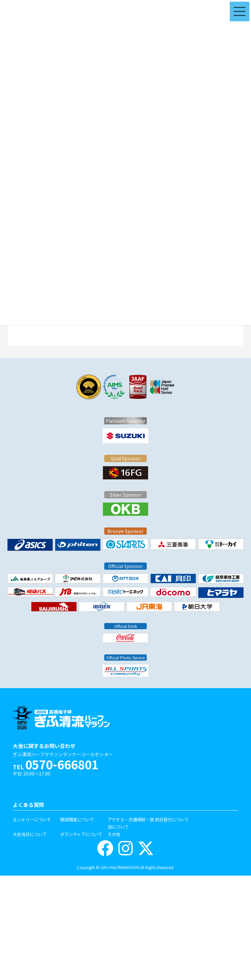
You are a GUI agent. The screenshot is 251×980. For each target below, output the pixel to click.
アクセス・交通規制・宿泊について (131, 823)
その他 (114, 834)
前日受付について (172, 819)
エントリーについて (32, 819)
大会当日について (30, 834)
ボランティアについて (81, 834)
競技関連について (77, 819)
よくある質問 (28, 805)
